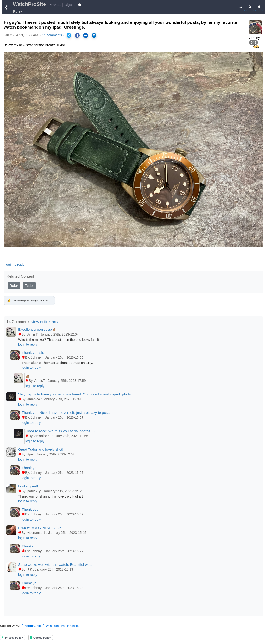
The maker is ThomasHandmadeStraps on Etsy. (57, 363)
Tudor (29, 286)
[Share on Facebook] (77, 35)
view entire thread (46, 322)
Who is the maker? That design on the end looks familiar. (60, 340)
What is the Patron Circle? (63, 626)
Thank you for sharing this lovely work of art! (51, 496)
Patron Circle (33, 626)
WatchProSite (29, 4)
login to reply (15, 265)
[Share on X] (69, 35)
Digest (69, 5)
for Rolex (29, 301)
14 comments (52, 35)
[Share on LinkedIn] (86, 35)
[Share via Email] (94, 35)
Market (55, 5)
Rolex (14, 286)
